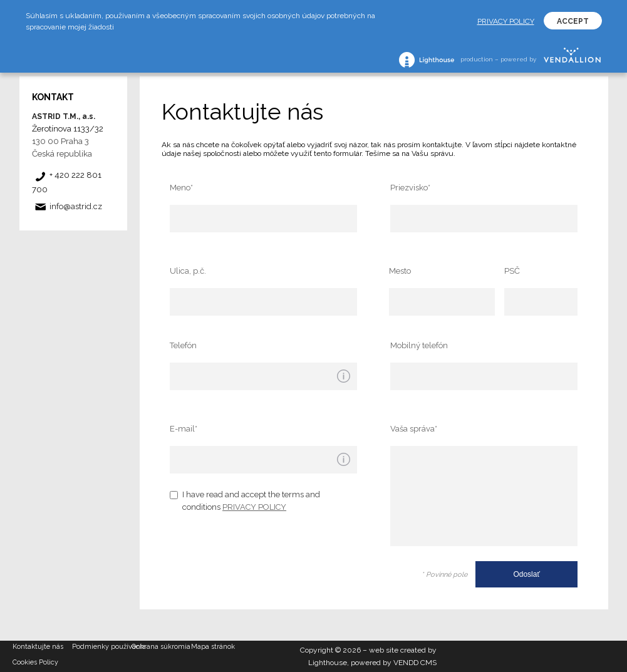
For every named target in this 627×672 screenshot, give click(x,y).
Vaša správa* (414, 429)
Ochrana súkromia (161, 647)
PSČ (512, 271)
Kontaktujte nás (38, 647)
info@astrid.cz (76, 206)
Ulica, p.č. (188, 271)
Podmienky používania (102, 647)
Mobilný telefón (419, 345)
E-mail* (184, 429)
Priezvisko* (410, 188)
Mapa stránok (213, 647)
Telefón (183, 345)
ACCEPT (573, 21)
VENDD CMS (415, 663)
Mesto (400, 271)
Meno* (181, 188)
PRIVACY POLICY (254, 507)
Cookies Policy (35, 662)
